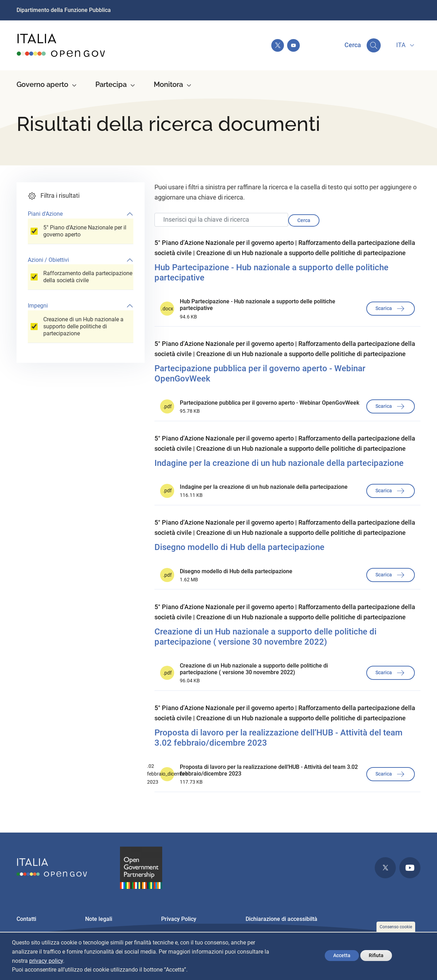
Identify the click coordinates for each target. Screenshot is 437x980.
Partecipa (111, 84)
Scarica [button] (391, 309)
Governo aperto (42, 84)
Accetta (342, 955)
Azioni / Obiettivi (48, 260)
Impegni (38, 306)
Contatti (26, 919)
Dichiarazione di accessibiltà (281, 919)
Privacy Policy (179, 919)
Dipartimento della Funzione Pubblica (64, 10)
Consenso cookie (396, 927)
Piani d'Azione (45, 214)
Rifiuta (376, 955)
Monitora (168, 84)
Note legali (99, 919)
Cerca (304, 220)
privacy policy (46, 961)
